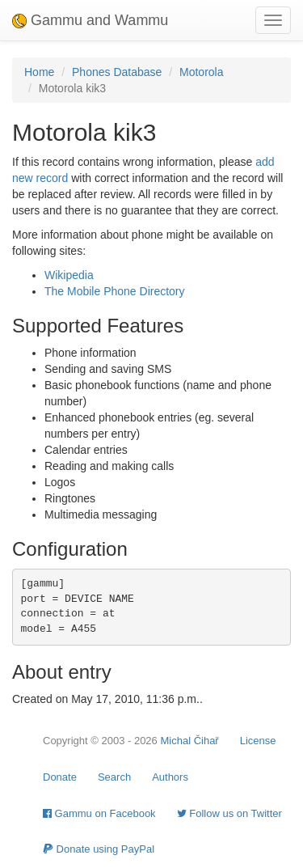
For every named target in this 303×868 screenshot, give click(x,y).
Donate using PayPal (99, 849)
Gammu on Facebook (99, 813)
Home (39, 72)
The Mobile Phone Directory (115, 291)
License (258, 741)
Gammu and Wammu (90, 20)
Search (114, 777)
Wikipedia (69, 275)
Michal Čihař (189, 741)
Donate (60, 777)
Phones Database (117, 72)
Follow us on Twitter (229, 813)
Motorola (201, 72)
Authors (170, 777)
